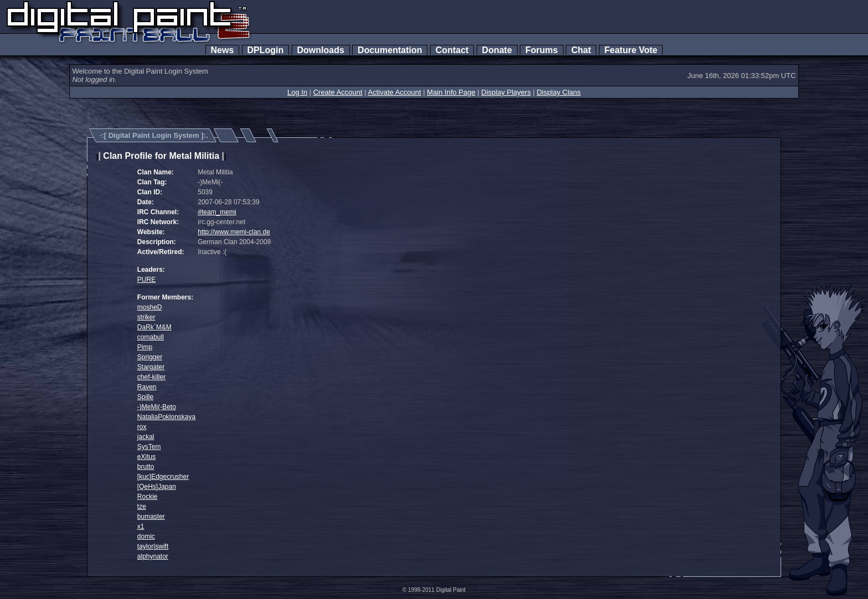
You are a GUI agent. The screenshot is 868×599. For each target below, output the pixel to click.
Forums (541, 50)
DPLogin (266, 50)
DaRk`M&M (154, 327)
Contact (452, 50)
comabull (151, 337)
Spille (145, 397)
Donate (497, 50)
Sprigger (150, 357)
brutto (146, 467)
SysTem (149, 447)
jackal (146, 437)
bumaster (151, 517)
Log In (297, 92)
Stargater (151, 367)
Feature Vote (631, 50)
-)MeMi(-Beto (157, 407)
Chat (581, 50)
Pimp (145, 347)
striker (146, 317)
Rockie (148, 497)
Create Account (338, 92)
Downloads (321, 50)
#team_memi (217, 212)
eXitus (146, 457)
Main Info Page (451, 92)
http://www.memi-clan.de (234, 232)
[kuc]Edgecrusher (163, 477)
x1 (141, 526)
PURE (146, 280)
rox (142, 427)
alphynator (153, 556)
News (223, 50)
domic (146, 536)
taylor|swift (153, 546)
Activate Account (395, 92)
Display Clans (559, 92)
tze (142, 507)
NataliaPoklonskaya (166, 417)
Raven (147, 387)
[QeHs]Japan (157, 487)
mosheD (150, 307)
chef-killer (151, 377)
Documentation (390, 50)
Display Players (506, 92)
